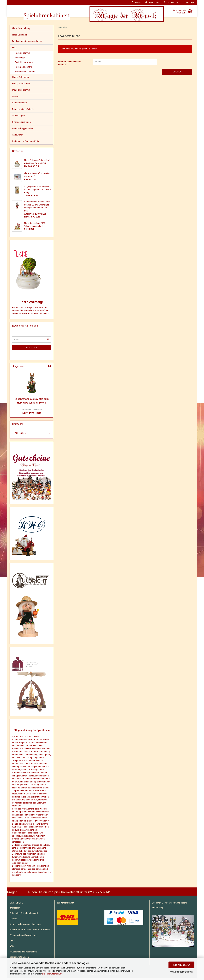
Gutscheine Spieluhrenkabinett (24, 915)
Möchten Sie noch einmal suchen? (70, 65)
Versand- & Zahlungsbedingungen (25, 926)
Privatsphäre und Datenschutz (23, 953)
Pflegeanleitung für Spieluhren (23, 937)
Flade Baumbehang (21, 30)
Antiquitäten (18, 136)
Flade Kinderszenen (24, 64)
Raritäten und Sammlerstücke (26, 143)
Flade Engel (20, 59)
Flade (15, 49)
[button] (152, 2)
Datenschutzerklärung (52, 974)
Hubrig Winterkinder (21, 85)
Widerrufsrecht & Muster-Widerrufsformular (30, 931)
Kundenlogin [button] (171, 2)
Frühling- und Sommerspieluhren (27, 43)
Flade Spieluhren (20, 36)
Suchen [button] (136, 2)
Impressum (15, 909)
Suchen (177, 73)
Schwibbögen (18, 117)
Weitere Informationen (181, 972)
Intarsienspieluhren (21, 91)
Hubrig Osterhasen (21, 79)
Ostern (15, 98)
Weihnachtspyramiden (22, 130)
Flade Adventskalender (25, 73)
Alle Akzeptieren (182, 965)
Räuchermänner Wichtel (23, 111)
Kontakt (13, 920)
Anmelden (31, 349)
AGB (12, 948)
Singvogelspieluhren (21, 124)
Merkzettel (189, 2)
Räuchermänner (19, 104)
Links (12, 942)
